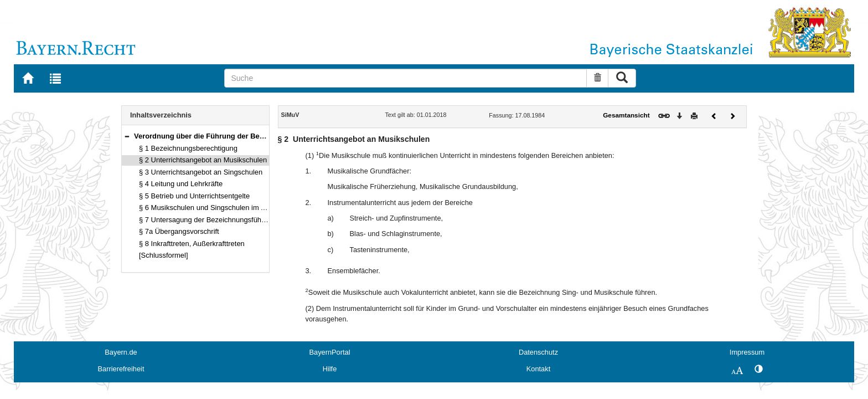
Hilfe (330, 369)
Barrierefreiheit (121, 369)
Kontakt (538, 369)
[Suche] (405, 78)
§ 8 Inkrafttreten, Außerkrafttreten (192, 244)
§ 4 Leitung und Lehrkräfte (181, 184)
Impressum (747, 352)
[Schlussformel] (164, 255)
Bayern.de (121, 352)
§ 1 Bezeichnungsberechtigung (188, 148)
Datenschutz (538, 352)
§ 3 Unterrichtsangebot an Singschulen (201, 172)
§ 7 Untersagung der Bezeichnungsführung (207, 220)
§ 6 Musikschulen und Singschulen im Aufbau (211, 208)
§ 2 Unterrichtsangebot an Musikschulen (203, 160)
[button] (127, 136)
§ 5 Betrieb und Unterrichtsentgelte (194, 196)
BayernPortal (330, 352)
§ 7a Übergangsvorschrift (179, 231)
